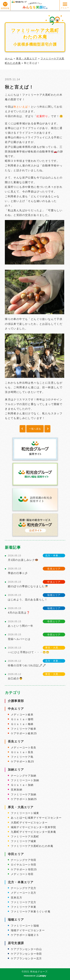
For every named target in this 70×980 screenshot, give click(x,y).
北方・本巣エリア (21, 882)
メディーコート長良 (24, 748)
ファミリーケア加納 (24, 794)
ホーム (9, 59)
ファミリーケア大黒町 (25, 836)
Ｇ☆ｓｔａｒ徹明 (22, 719)
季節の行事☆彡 (18, 573)
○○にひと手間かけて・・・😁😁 (29, 652)
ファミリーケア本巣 (24, 907)
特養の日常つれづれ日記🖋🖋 (27, 665)
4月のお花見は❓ (19, 613)
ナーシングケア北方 (24, 888)
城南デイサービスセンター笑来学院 (33, 827)
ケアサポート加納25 (24, 799)
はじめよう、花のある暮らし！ (28, 600)
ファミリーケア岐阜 (24, 729)
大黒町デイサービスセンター (29, 823)
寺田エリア (16, 854)
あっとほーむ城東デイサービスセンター (36, 818)
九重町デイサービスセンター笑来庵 (33, 832)
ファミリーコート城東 (25, 813)
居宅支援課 (16, 943)
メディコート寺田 (22, 874)
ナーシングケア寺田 (24, 860)
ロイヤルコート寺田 (24, 865)
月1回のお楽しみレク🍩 (23, 560)
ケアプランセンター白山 (26, 949)
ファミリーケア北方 (24, 902)
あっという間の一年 (21, 626)
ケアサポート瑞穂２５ (25, 935)
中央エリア (16, 709)
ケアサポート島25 (22, 761)
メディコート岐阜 (22, 715)
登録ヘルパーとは (19, 639)
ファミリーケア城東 (24, 841)
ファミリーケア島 (22, 757)
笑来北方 (16, 898)
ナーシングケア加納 (24, 776)
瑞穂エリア (16, 920)
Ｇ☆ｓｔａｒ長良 (22, 752)
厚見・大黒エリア (27, 59)
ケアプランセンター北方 (26, 958)
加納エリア (16, 770)
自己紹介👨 (15, 678)
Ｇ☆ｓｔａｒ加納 (22, 785)
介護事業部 (16, 701)
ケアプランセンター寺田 (26, 954)
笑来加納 (16, 790)
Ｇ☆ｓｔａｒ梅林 (22, 724)
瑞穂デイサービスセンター (28, 930)
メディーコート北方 (24, 893)
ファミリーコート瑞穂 (25, 926)
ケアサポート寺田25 (24, 869)
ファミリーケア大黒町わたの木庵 (32, 846)
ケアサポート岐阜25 (24, 733)
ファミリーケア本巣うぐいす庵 (31, 912)
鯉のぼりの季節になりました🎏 (28, 586)
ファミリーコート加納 (25, 780)
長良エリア (16, 741)
